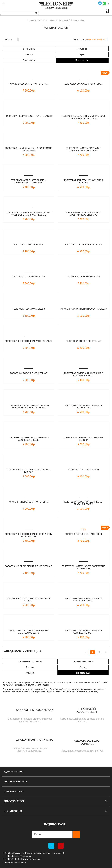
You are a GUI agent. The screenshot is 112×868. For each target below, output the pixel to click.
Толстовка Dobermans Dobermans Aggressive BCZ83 (29, 439)
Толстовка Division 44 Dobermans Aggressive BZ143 (29, 632)
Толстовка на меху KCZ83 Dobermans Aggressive (83, 567)
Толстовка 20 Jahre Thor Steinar (29, 84)
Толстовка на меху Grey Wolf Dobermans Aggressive (83, 149)
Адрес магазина (14, 772)
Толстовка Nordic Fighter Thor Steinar (29, 566)
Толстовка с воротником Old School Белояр (29, 471)
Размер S (30, 673)
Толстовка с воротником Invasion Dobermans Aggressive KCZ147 (29, 407)
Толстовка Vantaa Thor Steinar (83, 245)
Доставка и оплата (15, 782)
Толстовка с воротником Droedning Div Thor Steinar (29, 535)
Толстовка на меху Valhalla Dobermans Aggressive (29, 149)
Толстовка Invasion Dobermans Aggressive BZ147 (83, 600)
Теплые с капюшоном (83, 661)
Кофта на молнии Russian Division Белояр (83, 439)
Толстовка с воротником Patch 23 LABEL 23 (29, 342)
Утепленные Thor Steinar (30, 661)
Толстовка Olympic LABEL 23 (29, 309)
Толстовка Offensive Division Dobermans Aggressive (29, 181)
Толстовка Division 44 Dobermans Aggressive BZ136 (83, 374)
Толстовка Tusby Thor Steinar (83, 277)
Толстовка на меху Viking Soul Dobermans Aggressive (83, 214)
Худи (82, 54)
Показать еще (82, 60)
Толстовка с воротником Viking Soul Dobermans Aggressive (83, 117)
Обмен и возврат (14, 792)
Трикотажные (29, 60)
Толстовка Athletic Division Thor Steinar (83, 181)
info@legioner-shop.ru (16, 862)
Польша (30, 667)
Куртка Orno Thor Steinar (83, 470)
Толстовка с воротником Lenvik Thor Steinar (29, 600)
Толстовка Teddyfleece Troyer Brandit (29, 116)
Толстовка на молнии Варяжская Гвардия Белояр (83, 503)
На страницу (22, 651)
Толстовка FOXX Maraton (29, 245)
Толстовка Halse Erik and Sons (83, 534)
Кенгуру (29, 54)
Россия (83, 667)
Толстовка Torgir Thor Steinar (29, 373)
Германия (82, 49)
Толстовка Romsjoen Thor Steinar (29, 502)
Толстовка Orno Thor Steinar (83, 341)
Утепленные (29, 49)
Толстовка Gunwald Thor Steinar (83, 84)
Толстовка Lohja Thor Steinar (29, 277)
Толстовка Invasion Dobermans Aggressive (83, 407)
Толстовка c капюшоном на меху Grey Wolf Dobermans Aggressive (29, 214)
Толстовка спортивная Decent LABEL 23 (83, 309)
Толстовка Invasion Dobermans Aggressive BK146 (83, 632)
